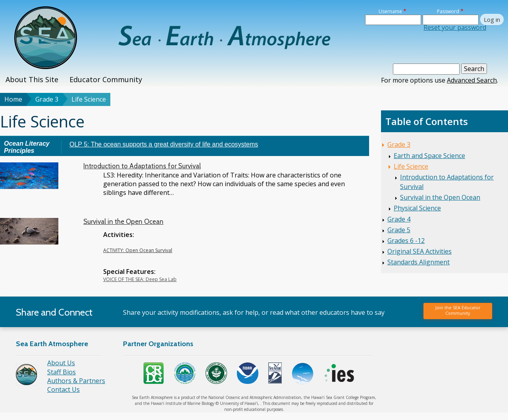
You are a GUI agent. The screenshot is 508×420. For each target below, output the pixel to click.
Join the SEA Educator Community (458, 310)
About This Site (32, 79)
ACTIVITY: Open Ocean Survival (138, 250)
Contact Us (63, 389)
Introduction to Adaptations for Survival (142, 166)
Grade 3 (47, 99)
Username (390, 11)
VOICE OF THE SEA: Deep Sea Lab (140, 279)
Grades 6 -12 (406, 241)
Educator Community (106, 79)
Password (448, 11)
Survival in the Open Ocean (123, 222)
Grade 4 (399, 219)
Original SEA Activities (419, 251)
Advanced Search (472, 80)
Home (13, 99)
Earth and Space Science (429, 156)
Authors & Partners (76, 381)
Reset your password (455, 27)
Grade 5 (399, 230)
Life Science (411, 166)
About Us (61, 363)
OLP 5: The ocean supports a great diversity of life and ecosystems (164, 144)
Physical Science (417, 208)
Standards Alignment (419, 262)
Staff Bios (62, 372)
